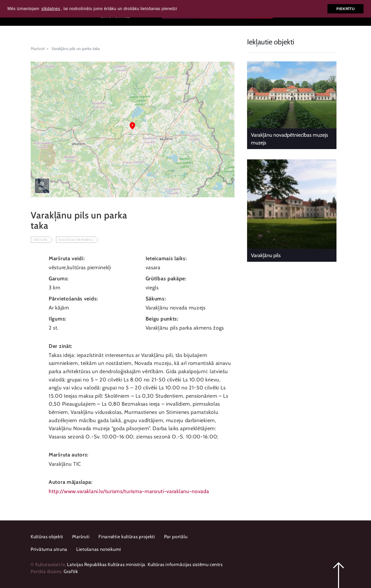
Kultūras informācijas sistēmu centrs (185, 565)
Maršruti (38, 49)
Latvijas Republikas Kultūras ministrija (106, 565)
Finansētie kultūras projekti (127, 537)
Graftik (71, 571)
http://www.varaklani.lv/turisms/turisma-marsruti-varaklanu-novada (129, 491)
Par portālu (176, 537)
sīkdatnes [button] (51, 9)
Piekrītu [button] (346, 9)
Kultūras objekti (47, 537)
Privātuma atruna (49, 549)
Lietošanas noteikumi (99, 549)
